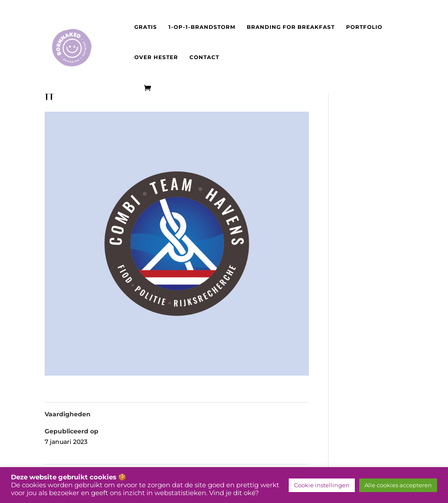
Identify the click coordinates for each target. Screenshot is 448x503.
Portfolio (364, 27)
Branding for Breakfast (291, 27)
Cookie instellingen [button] (322, 485)
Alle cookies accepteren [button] (398, 485)
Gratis (146, 27)
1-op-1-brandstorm (202, 27)
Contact (204, 57)
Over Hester (156, 57)
